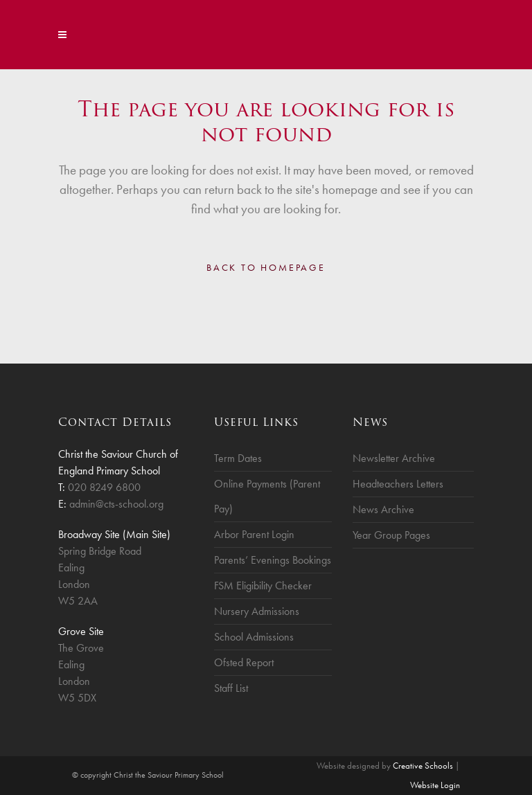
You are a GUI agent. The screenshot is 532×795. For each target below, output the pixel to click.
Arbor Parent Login (254, 534)
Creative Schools (423, 766)
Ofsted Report (244, 662)
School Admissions (254, 637)
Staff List (231, 688)
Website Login (435, 785)
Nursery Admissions (257, 611)
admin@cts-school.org (116, 504)
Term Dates (238, 458)
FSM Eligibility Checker (263, 586)
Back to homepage (266, 267)
